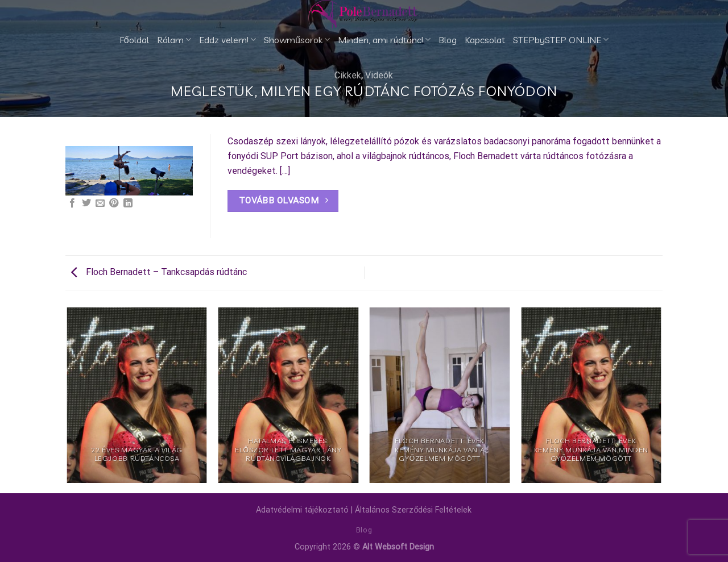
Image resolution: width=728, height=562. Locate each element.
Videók (379, 75)
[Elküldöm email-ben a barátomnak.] (100, 203)
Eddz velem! (227, 40)
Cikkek (348, 75)
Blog (448, 40)
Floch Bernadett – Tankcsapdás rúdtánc (159, 272)
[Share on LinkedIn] (128, 203)
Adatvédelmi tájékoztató (302, 510)
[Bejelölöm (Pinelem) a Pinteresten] (114, 203)
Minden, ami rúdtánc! (384, 40)
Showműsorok (297, 40)
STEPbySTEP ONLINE (561, 40)
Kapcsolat (485, 40)
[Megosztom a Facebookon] (72, 203)
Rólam (174, 40)
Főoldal (134, 40)
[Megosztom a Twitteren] (86, 203)
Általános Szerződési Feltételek (413, 510)
